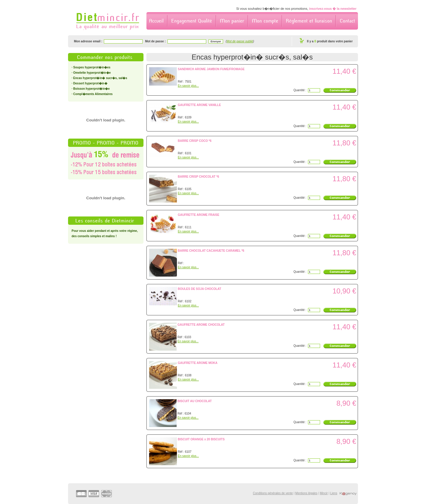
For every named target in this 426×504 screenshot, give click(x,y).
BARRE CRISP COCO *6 (195, 141)
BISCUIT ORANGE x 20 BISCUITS (201, 439)
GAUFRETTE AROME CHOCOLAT (201, 325)
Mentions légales (306, 493)
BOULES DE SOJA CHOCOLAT (200, 289)
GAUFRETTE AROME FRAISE (199, 215)
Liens (334, 493)
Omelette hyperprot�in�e (92, 73)
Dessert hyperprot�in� (90, 83)
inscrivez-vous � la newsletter (333, 9)
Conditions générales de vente (273, 493)
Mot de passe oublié (240, 41)
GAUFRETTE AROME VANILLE (199, 105)
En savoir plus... (188, 86)
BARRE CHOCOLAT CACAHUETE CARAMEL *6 (211, 251)
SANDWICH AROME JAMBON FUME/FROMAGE (211, 69)
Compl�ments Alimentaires (93, 94)
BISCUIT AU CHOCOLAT (195, 401)
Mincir (324, 493)
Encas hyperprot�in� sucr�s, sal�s (100, 78)
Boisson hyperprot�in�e (92, 89)
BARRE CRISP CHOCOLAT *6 (199, 177)
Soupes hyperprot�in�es (92, 67)
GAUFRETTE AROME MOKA (198, 363)
